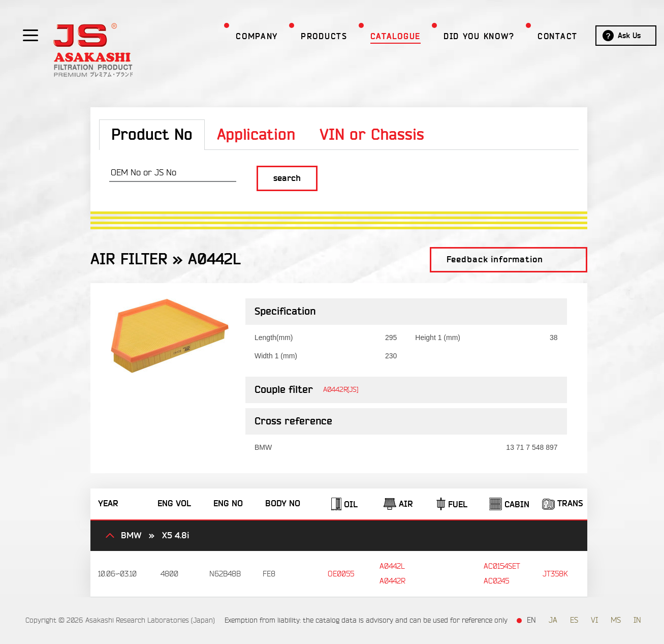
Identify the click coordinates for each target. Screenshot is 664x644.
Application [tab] (256, 135)
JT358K (555, 574)
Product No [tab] (152, 135)
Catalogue (378, 36)
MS (616, 620)
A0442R (392, 581)
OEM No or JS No (144, 173)
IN (637, 620)
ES (574, 620)
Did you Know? (461, 36)
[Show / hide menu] (30, 35)
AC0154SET (502, 566)
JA (553, 620)
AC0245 (496, 581)
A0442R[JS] (341, 390)
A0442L (392, 566)
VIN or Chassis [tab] (372, 135)
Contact (540, 36)
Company (239, 36)
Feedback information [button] (495, 259)
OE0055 (341, 574)
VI (594, 620)
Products (306, 36)
